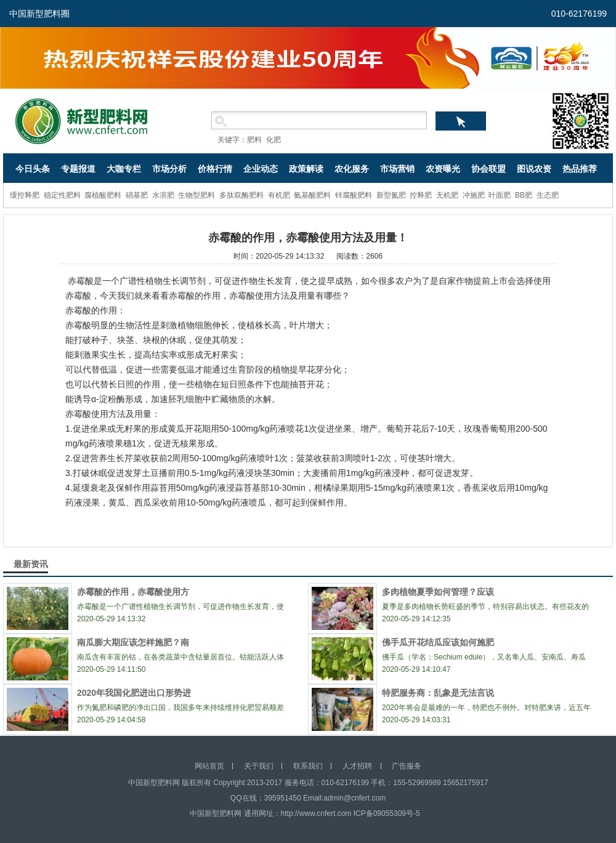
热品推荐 (580, 169)
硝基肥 (137, 195)
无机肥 (447, 195)
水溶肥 (163, 195)
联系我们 (308, 766)
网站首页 (209, 766)
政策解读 (306, 169)
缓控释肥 (25, 195)
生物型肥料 (197, 195)
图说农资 (534, 169)
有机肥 (279, 195)
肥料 (254, 140)
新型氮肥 (391, 195)
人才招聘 (357, 766)
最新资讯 (31, 564)
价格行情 (215, 169)
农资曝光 (443, 169)
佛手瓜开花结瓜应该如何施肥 (438, 642)
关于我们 (259, 766)
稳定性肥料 (62, 195)
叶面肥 (500, 195)
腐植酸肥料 (103, 195)
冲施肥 (474, 195)
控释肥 (421, 195)
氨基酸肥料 (312, 195)
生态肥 (548, 195)
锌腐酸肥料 (354, 195)
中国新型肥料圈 (39, 14)
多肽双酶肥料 (241, 195)
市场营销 (397, 169)
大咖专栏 (124, 169)
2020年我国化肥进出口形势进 (134, 693)
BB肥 (524, 195)
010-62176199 (579, 14)
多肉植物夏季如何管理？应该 (438, 592)
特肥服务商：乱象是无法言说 (438, 693)
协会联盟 (488, 169)
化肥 (274, 140)
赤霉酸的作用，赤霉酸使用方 (133, 592)
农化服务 (352, 169)
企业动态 (261, 169)
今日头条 (33, 169)
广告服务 (407, 766)
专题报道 (78, 169)
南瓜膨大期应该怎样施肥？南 (133, 642)
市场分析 (169, 169)
